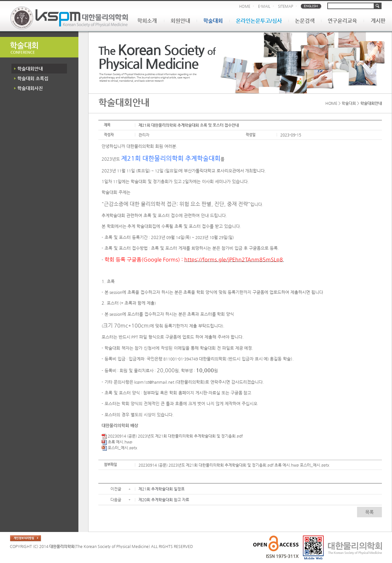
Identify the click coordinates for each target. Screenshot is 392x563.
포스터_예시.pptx (119, 448)
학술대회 (213, 21)
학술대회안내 (30, 69)
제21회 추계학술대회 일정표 (162, 489)
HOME (245, 6)
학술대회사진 (30, 88)
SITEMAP (286, 6)
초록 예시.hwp (117, 442)
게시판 (378, 21)
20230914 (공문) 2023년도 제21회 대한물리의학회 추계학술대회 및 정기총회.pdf (172, 436)
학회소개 (147, 21)
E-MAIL (264, 6)
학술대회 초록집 (33, 78)
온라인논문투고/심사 (259, 21)
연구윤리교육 (342, 21)
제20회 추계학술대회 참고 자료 (164, 500)
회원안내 (180, 21)
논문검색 (305, 21)
